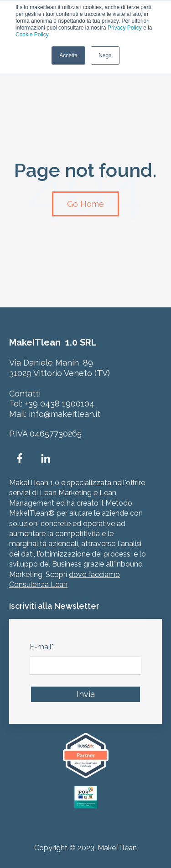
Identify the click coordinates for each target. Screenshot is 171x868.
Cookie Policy (32, 35)
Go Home (85, 204)
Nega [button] (105, 55)
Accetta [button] (68, 55)
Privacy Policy (125, 28)
